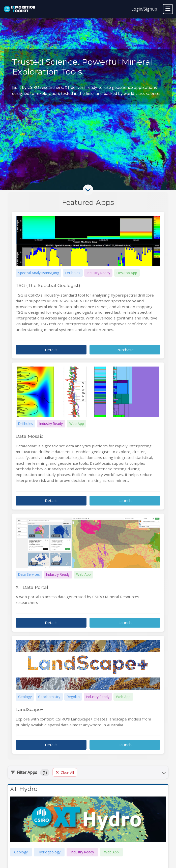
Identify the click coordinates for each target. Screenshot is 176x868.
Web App (111, 852)
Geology (21, 852)
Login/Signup (144, 9)
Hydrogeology (49, 852)
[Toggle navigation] (168, 9)
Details (51, 350)
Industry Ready (82, 852)
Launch (125, 500)
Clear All (65, 772)
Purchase (125, 350)
